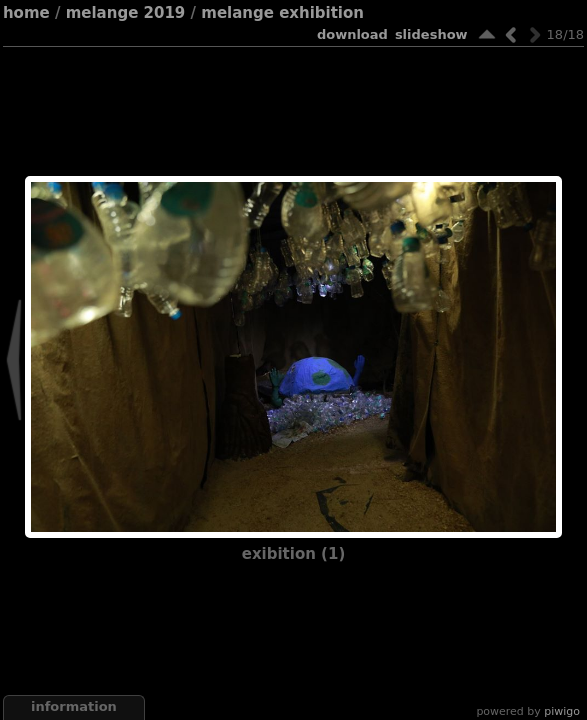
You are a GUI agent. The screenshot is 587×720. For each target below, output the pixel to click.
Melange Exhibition (282, 13)
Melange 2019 (126, 13)
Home (26, 13)
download (352, 34)
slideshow (431, 34)
